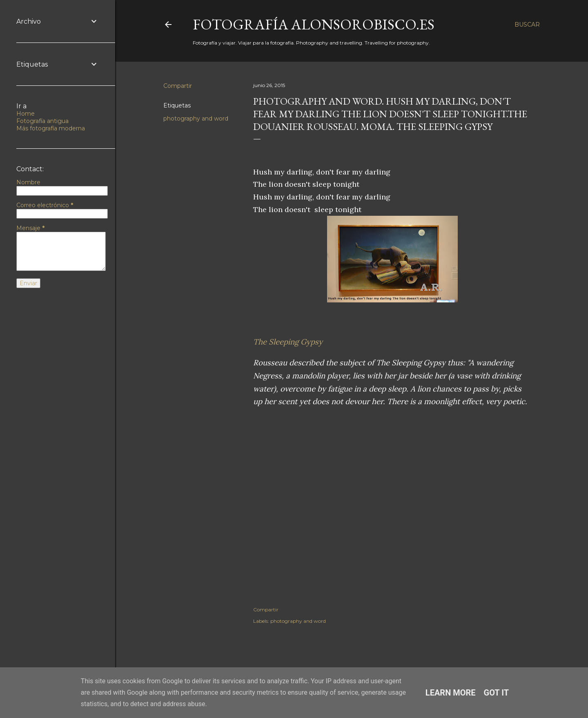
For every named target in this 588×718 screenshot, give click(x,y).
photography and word (196, 119)
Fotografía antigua (42, 121)
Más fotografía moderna (51, 128)
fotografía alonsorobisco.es (314, 24)
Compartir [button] (178, 86)
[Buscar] (527, 25)
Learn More (451, 693)
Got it (497, 693)
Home (26, 114)
